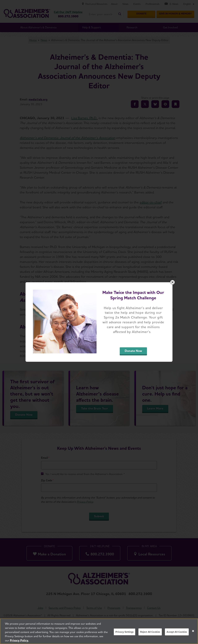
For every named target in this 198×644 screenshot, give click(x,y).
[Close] (193, 632)
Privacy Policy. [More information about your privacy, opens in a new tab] (19, 642)
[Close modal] (172, 282)
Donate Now (133, 351)
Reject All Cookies (150, 633)
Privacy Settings (125, 633)
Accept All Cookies (177, 633)
